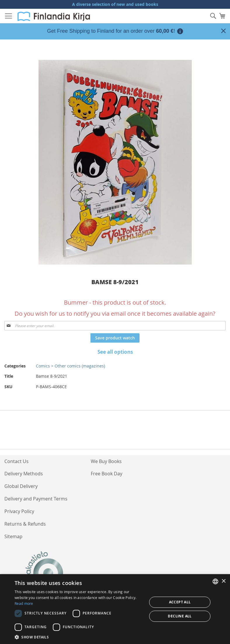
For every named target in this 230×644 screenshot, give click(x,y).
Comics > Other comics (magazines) (70, 366)
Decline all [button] (180, 616)
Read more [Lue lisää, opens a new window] (24, 603)
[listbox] (215, 581)
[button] (79, 637)
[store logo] (54, 16)
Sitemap (13, 536)
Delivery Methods (24, 474)
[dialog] (115, 609)
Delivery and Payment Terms (36, 499)
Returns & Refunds (25, 524)
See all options (115, 352)
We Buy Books (106, 461)
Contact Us (16, 461)
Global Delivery (21, 486)
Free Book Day (107, 474)
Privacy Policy (19, 511)
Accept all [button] (180, 602)
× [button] (223, 581)
